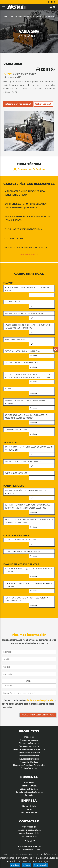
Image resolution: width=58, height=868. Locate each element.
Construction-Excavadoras (29, 753)
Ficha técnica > (43, 104)
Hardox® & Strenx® (29, 813)
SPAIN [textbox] (28, 681)
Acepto (27, 865)
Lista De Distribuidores (29, 789)
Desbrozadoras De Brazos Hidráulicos (29, 750)
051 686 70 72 (31, 836)
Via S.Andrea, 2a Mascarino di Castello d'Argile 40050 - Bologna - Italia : (29, 832)
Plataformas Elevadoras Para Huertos (29, 765)
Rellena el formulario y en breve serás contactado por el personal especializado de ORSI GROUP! (29, 642)
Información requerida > (18, 104)
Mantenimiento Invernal (29, 756)
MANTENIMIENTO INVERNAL (33, 16)
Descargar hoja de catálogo (29, 169)
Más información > (29, 255)
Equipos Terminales (29, 768)
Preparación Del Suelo (29, 762)
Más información (40, 865)
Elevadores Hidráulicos (29, 759)
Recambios (29, 783)
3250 (24, 74)
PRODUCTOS (16, 16)
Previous (7, 132)
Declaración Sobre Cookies (29, 850)
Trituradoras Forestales (29, 743)
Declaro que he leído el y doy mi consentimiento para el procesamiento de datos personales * (29, 704)
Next (51, 132)
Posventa (29, 795)
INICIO (7, 16)
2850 (7, 74)
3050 (16, 74)
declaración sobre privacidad (40, 700)
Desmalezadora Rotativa (29, 746)
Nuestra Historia (29, 806)
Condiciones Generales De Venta (29, 792)
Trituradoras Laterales (29, 740)
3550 (32, 74)
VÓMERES (50, 16)
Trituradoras (29, 737)
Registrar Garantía (29, 786)
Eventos (29, 809)
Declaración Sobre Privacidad (29, 846)
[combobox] (29, 681)
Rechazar (15, 865)
